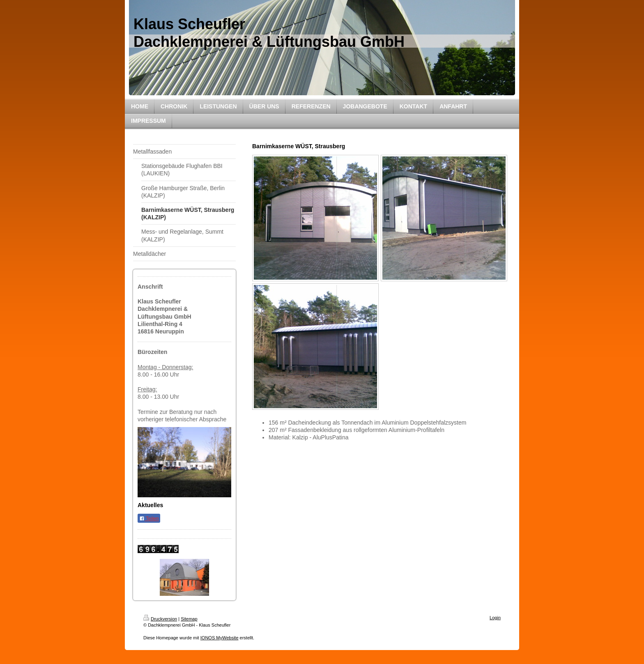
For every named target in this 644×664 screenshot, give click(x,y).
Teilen (149, 519)
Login (495, 618)
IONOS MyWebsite (220, 638)
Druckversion (160, 619)
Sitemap (189, 619)
